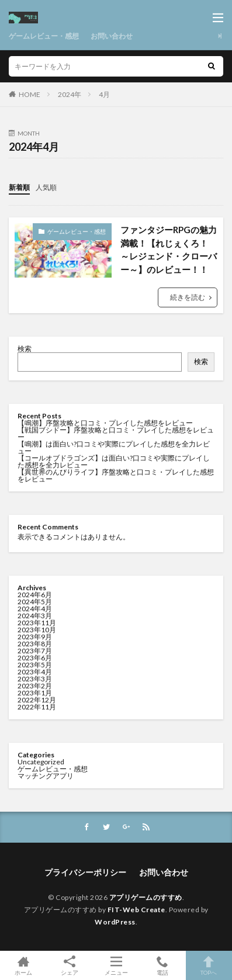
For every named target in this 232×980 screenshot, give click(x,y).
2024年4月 (35, 609)
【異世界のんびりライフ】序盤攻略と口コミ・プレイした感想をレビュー (116, 475)
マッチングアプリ (46, 776)
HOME (30, 94)
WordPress (115, 922)
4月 (104, 94)
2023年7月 (35, 651)
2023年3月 (35, 679)
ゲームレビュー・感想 (44, 36)
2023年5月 (35, 665)
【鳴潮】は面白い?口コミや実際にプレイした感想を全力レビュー (114, 447)
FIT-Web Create (136, 910)
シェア (69, 966)
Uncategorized (41, 762)
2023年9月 (35, 637)
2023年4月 (35, 672)
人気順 (46, 187)
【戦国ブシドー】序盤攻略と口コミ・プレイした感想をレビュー (116, 433)
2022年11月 (37, 707)
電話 (162, 965)
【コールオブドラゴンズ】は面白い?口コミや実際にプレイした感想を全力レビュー (114, 461)
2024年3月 (35, 616)
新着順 (19, 187)
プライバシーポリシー (85, 872)
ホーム (23, 965)
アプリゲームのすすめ (146, 897)
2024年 (70, 94)
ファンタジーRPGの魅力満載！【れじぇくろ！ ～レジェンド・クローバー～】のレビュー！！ (169, 250)
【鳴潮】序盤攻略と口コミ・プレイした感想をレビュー (105, 423)
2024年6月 (35, 595)
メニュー (116, 965)
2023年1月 (35, 693)
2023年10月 (37, 630)
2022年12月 (37, 700)
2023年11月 (37, 623)
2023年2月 (35, 686)
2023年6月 (35, 658)
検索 (25, 349)
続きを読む (188, 297)
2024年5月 (35, 602)
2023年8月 (35, 644)
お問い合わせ (112, 36)
